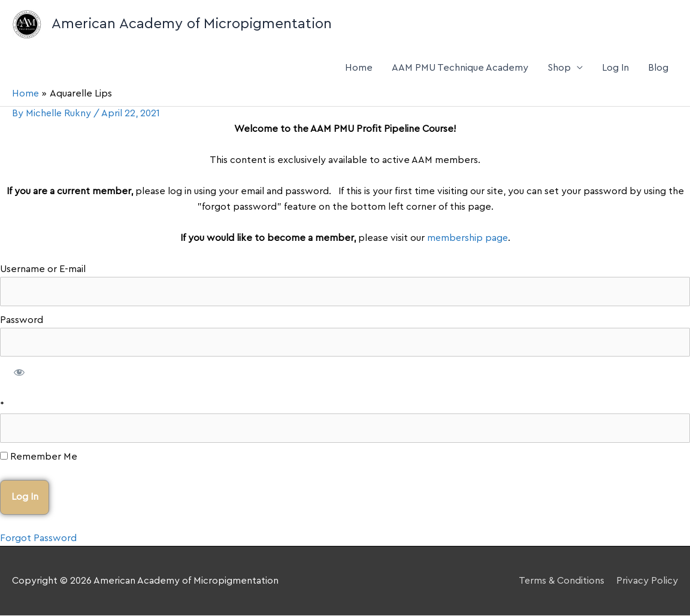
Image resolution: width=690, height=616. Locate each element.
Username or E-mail (43, 269)
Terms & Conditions (561, 581)
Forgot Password (38, 538)
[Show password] (19, 374)
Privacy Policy (647, 581)
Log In (615, 68)
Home (359, 68)
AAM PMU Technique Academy (460, 68)
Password (22, 320)
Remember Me (39, 457)
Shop (559, 68)
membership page (467, 238)
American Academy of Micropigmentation (192, 24)
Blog (658, 68)
